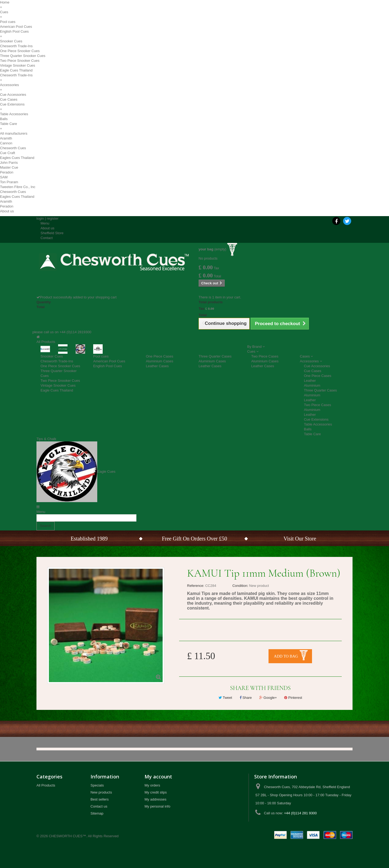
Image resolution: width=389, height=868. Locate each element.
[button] (256, 347)
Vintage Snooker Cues (18, 65)
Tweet (225, 698)
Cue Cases (9, 99)
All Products (46, 785)
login (40, 218)
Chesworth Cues (13, 148)
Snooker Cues (11, 41)
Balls (4, 119)
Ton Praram (9, 182)
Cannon (6, 143)
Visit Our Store (300, 539)
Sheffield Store (52, 233)
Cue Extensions (12, 104)
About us (7, 211)
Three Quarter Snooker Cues (23, 56)
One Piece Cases (160, 356)
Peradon (7, 172)
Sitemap (97, 813)
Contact (47, 238)
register (53, 218)
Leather (310, 381)
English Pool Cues (14, 31)
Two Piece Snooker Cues (20, 61)
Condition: (240, 586)
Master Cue (9, 167)
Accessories (9, 85)
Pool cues (8, 22)
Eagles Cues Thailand (17, 158)
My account (158, 777)
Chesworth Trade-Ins (16, 46)
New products (101, 792)
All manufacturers (14, 133)
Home (5, 2)
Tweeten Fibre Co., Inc (18, 187)
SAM (4, 177)
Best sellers (100, 799)
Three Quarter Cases (215, 356)
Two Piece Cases (265, 356)
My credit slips (156, 792)
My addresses (155, 799)
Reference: (196, 586)
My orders (152, 785)
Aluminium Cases (160, 361)
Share (246, 698)
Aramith (6, 138)
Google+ (268, 698)
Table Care (9, 124)
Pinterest (293, 698)
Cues (4, 12)
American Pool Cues (16, 27)
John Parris (9, 163)
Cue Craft (8, 153)
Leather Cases (157, 366)
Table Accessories (14, 114)
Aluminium (312, 385)
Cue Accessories (13, 95)
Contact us (99, 806)
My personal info (157, 806)
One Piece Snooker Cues (20, 51)
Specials (97, 785)
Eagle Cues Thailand (16, 70)
